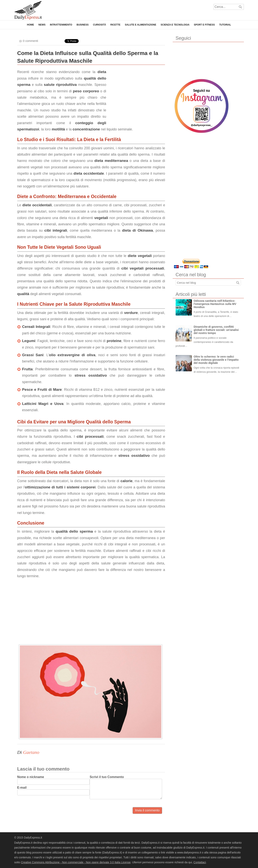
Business (83, 25)
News (42, 25)
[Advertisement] (136, 93)
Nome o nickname (31, 777)
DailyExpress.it (28, 10)
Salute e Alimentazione (140, 25)
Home (30, 25)
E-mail (22, 788)
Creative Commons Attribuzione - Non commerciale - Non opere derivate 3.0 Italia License (76, 862)
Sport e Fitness (204, 25)
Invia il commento (147, 810)
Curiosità (99, 25)
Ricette (115, 25)
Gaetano (31, 752)
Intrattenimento (61, 25)
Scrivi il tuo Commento (107, 777)
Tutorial (225, 25)
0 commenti (31, 41)
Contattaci (200, 862)
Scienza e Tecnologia (175, 25)
